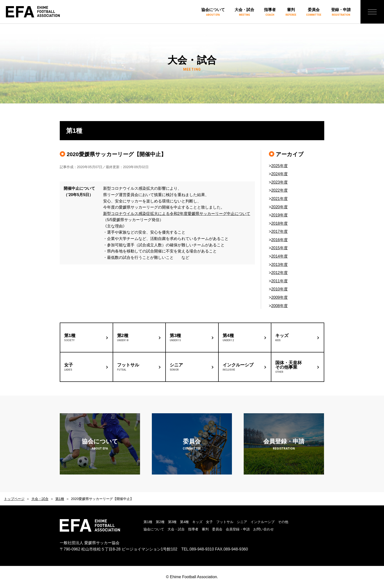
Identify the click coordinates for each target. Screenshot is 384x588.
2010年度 (279, 289)
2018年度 (279, 223)
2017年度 (279, 231)
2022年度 (279, 190)
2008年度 (279, 306)
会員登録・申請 (238, 529)
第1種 (60, 499)
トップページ (14, 499)
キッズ (197, 522)
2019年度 (279, 215)
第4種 (184, 522)
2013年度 (279, 265)
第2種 (160, 522)
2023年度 (279, 182)
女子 (209, 522)
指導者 (270, 12)
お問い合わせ (264, 529)
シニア (242, 522)
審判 (291, 12)
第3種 (172, 522)
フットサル (225, 522)
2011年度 (279, 281)
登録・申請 (341, 12)
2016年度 (279, 240)
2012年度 (279, 273)
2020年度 (279, 207)
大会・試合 (244, 12)
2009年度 (279, 297)
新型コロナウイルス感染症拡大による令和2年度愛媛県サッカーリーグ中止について (177, 214)
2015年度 (279, 248)
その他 (283, 522)
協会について (213, 12)
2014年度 (279, 256)
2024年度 (279, 174)
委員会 (314, 12)
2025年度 (279, 166)
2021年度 (279, 199)
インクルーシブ (263, 522)
